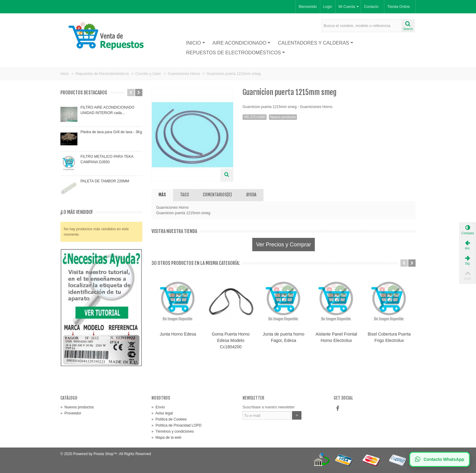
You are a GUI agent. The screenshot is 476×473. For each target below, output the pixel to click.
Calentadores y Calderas (316, 43)
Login (328, 7)
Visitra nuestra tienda (174, 231)
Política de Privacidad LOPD (177, 425)
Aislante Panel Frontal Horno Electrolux (337, 337)
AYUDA (251, 195)
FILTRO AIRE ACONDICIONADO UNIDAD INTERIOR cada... (107, 110)
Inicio (196, 43)
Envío (158, 407)
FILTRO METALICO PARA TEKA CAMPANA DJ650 (107, 159)
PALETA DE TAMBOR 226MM (105, 181)
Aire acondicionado (242, 43)
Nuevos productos (77, 407)
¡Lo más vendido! (76, 212)
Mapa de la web (166, 438)
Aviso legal (162, 413)
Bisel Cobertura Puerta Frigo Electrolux (389, 337)
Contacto (371, 7)
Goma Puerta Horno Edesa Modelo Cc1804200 (231, 340)
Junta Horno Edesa (178, 334)
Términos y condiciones (173, 431)
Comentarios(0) (217, 195)
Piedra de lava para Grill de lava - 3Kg (111, 132)
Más (162, 195)
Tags (184, 195)
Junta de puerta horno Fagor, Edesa (284, 337)
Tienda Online (399, 7)
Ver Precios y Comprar (283, 245)
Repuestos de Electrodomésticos (236, 53)
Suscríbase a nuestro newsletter (269, 407)
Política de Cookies (169, 419)
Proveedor (71, 413)
